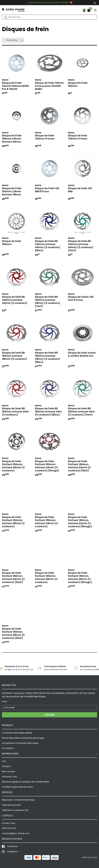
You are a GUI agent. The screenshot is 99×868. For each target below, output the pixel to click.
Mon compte (9, 771)
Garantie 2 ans (9, 777)
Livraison (6, 766)
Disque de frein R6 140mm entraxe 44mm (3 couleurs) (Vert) (81, 246)
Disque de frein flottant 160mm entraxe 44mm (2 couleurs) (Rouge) (47, 466)
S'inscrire (49, 715)
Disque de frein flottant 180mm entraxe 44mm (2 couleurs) (46, 522)
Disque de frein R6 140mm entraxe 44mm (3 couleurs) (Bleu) (48, 246)
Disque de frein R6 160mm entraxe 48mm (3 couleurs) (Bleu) (48, 357)
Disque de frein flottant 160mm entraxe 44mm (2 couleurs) (13, 466)
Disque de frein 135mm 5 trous (78, 137)
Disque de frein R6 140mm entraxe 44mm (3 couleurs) (15, 300)
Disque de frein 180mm (12, 243)
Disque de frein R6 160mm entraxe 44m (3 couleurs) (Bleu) (48, 412)
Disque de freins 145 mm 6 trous (81, 298)
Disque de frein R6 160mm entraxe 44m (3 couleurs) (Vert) (81, 412)
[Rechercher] (49, 17)
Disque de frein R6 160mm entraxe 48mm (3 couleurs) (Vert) (48, 302)
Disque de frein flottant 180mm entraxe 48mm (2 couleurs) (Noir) (13, 633)
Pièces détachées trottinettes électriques (23, 738)
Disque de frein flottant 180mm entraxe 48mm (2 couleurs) (46, 578)
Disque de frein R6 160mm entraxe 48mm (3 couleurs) (15, 356)
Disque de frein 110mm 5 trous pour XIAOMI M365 (49, 86)
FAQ (4, 761)
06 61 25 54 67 (9, 828)
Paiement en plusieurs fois (15, 810)
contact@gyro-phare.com (16, 833)
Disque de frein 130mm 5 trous (45, 137)
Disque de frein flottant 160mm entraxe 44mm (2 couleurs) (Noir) (79, 466)
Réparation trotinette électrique (18, 800)
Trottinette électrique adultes (17, 733)
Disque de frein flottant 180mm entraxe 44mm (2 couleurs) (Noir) (13, 578)
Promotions (8, 748)
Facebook (12, 846)
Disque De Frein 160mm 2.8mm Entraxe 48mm (12, 192)
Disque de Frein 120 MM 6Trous (47, 190)
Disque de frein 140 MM (80, 190)
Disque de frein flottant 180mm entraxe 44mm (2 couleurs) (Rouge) (80, 522)
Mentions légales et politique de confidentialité (25, 782)
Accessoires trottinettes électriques (20, 743)
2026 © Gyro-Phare (90, 857)
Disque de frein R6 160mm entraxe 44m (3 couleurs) (15, 412)
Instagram (13, 851)
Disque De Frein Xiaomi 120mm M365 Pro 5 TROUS (15, 86)
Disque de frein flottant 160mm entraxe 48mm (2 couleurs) (13, 522)
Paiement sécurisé (11, 805)
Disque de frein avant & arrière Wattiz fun (82, 354)
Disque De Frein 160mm (78, 85)
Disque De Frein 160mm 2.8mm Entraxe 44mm (12, 139)
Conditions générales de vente (17, 787)
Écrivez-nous (9, 823)
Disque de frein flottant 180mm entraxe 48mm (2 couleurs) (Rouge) (80, 578)
